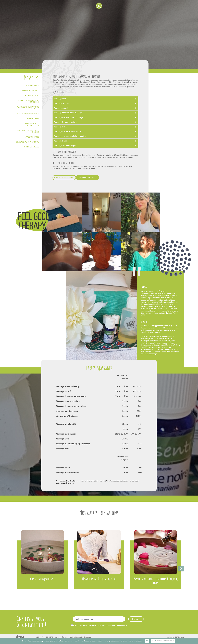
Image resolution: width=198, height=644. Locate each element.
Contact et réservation (64, 178)
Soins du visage (32, 147)
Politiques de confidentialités (163, 641)
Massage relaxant (30, 90)
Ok (147, 641)
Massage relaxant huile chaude (28, 131)
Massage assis (32, 85)
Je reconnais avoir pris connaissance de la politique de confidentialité (99, 625)
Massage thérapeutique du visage (28, 108)
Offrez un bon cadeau (88, 178)
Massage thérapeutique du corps (28, 101)
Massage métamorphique (27, 142)
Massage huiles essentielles (32, 124)
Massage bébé (33, 119)
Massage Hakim (32, 137)
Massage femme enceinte (28, 114)
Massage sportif (31, 95)
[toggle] (136, 99)
